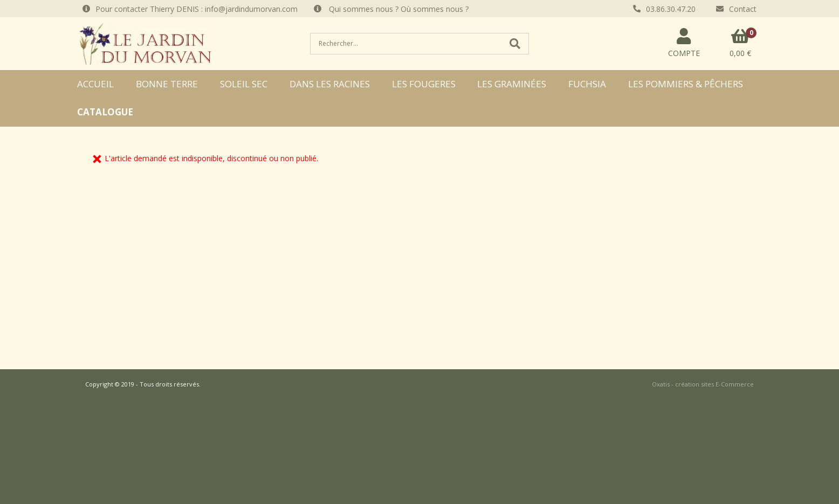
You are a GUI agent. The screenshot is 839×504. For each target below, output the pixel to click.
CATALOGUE (105, 112)
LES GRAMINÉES (512, 84)
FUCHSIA (587, 84)
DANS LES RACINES (330, 84)
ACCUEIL (95, 84)
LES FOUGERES (424, 84)
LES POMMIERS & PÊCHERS (686, 84)
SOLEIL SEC (244, 84)
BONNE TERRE (167, 84)
